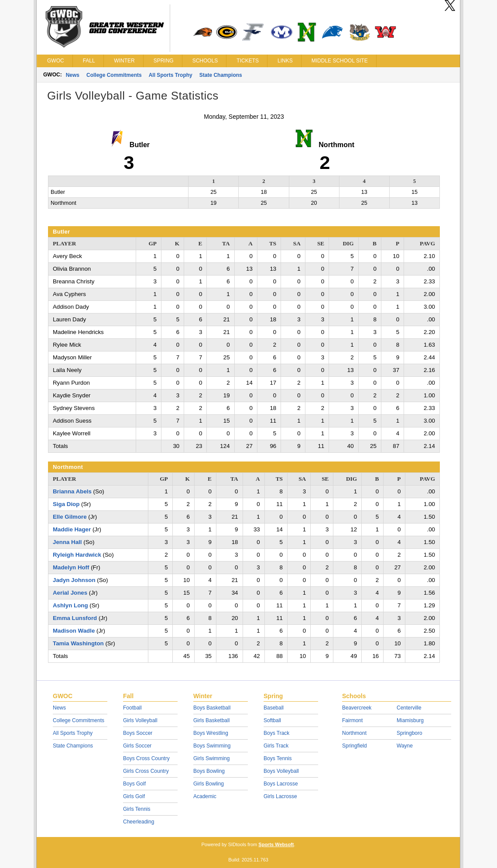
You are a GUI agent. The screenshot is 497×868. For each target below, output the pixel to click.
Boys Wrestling (211, 733)
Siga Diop (66, 504)
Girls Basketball (211, 720)
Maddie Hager (72, 529)
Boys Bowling (209, 771)
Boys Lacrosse (281, 784)
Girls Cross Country (146, 771)
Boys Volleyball (281, 771)
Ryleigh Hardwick (77, 555)
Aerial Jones (70, 593)
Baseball (274, 708)
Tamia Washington (78, 643)
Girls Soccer (137, 746)
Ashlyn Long (70, 605)
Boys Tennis (278, 758)
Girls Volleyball (140, 720)
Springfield (355, 746)
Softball (272, 720)
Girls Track (276, 746)
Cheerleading (139, 822)
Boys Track (276, 733)
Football (132, 708)
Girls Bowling (209, 784)
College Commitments (114, 75)
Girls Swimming (211, 758)
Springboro (410, 733)
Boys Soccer (138, 733)
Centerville (409, 708)
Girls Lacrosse (280, 796)
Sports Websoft (276, 844)
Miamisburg (410, 720)
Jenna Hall (67, 542)
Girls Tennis (137, 809)
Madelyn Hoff (71, 567)
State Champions (221, 75)
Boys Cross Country (146, 758)
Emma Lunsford (75, 618)
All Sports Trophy (171, 75)
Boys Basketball (212, 708)
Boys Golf (134, 784)
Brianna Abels (72, 491)
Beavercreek (357, 708)
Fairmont (352, 720)
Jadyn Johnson (74, 580)
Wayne (405, 746)
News (73, 75)
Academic (205, 796)
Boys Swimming (212, 746)
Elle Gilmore (70, 517)
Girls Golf (134, 796)
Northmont (354, 733)
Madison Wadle (74, 631)
